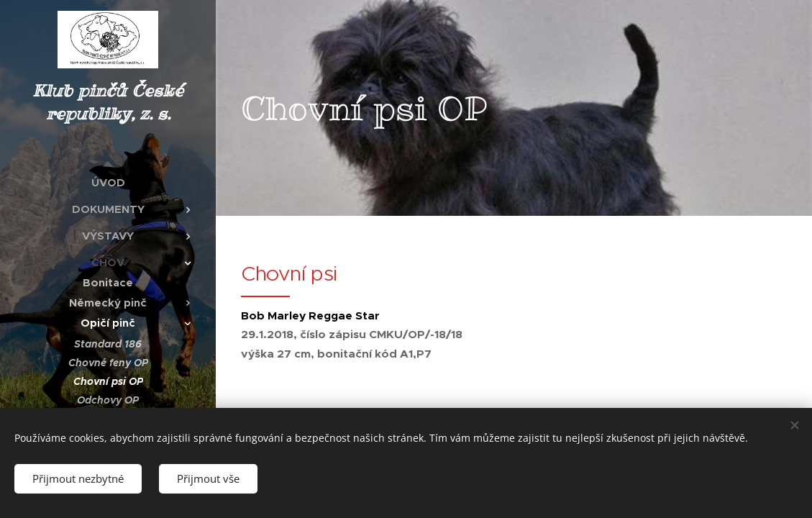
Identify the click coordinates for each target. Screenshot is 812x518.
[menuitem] (108, 182)
